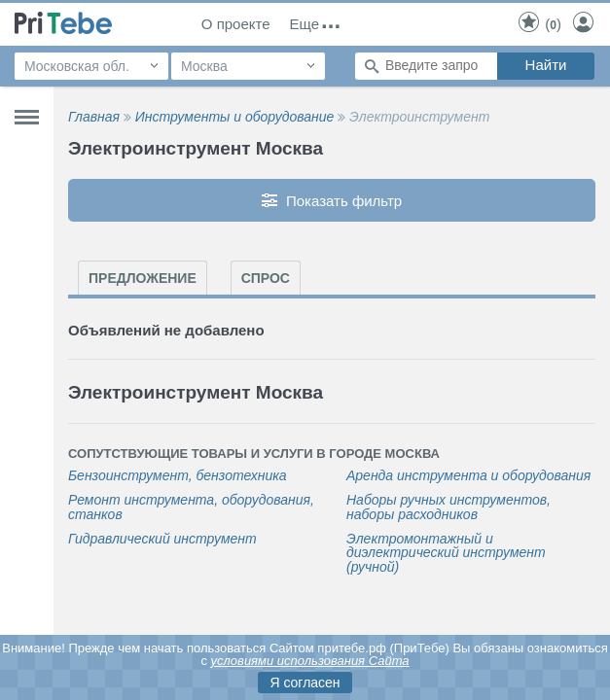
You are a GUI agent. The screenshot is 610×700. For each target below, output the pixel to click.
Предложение (143, 278)
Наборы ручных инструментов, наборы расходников (449, 507)
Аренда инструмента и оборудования (468, 476)
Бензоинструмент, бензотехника (178, 476)
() (539, 24)
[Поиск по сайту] (426, 66)
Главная (94, 117)
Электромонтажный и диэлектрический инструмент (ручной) (446, 553)
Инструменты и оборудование (235, 117)
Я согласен (305, 682)
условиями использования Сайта (310, 661)
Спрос (266, 278)
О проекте (236, 24)
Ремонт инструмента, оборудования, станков (191, 507)
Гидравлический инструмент (162, 539)
